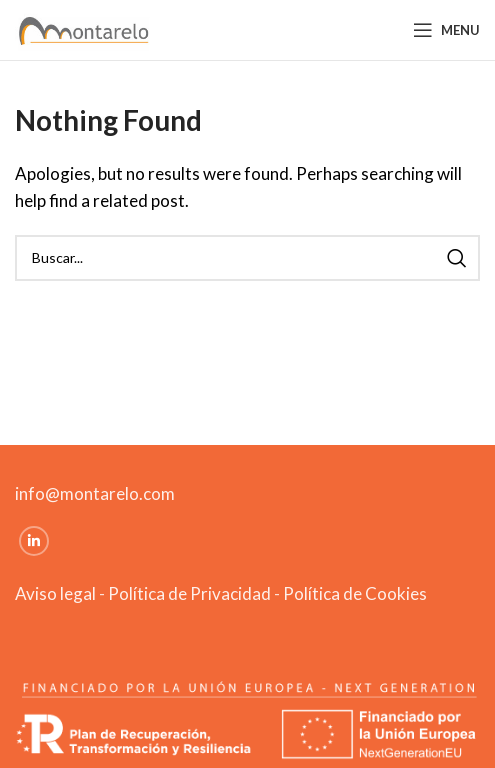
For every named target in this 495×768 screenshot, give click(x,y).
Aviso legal (55, 593)
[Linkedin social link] (34, 541)
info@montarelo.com (95, 493)
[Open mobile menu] (446, 30)
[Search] (247, 258)
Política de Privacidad (189, 593)
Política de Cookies (355, 593)
